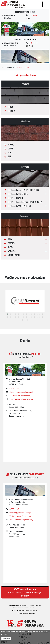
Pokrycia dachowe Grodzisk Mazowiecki (25, 611)
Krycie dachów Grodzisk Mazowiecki (25, 608)
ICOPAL (9, 144)
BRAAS (8, 107)
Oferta (10, 67)
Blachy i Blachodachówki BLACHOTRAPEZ (22, 202)
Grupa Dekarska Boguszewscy (21, 399)
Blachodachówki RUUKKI (16, 194)
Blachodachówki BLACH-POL (17, 206)
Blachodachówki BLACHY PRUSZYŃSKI (21, 190)
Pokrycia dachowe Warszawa (26, 613)
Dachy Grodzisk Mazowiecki (18, 605)
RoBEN (8, 247)
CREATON (9, 111)
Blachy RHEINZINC (13, 198)
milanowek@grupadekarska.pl (21, 392)
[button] (8, 314)
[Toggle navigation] (46, 4)
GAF (7, 156)
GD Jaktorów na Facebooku (20, 516)
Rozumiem (6, 639)
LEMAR (8, 148)
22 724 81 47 (33, 15)
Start (3, 67)
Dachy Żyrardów (36, 605)
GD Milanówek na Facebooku (20, 396)
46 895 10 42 (33, 43)
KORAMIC (9, 251)
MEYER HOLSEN (12, 255)
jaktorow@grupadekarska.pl (20, 513)
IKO (7, 152)
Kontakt (25, 341)
